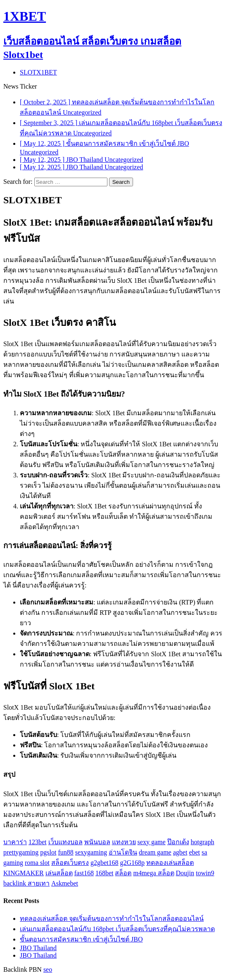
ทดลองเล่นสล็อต (170, 863)
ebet (194, 852)
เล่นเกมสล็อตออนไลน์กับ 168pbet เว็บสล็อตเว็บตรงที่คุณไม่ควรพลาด (117, 929)
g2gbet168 (105, 863)
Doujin (185, 873)
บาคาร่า (15, 842)
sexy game (152, 842)
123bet (38, 842)
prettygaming (21, 852)
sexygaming (91, 852)
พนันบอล (97, 842)
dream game (155, 852)
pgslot (48, 852)
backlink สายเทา (26, 883)
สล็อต (123, 873)
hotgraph (203, 842)
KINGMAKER (24, 873)
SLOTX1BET (38, 72)
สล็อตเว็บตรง (70, 863)
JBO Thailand (38, 948)
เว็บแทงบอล (65, 842)
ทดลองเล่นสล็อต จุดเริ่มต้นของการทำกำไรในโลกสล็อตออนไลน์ (112, 919)
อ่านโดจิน (123, 852)
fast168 (84, 873)
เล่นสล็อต (59, 873)
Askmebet (65, 883)
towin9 (205, 873)
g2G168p (133, 863)
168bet (105, 873)
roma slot (37, 863)
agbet (180, 852)
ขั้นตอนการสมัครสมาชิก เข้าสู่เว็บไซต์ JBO (81, 939)
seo (48, 969)
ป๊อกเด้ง (178, 842)
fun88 (65, 852)
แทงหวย (124, 842)
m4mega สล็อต (153, 873)
